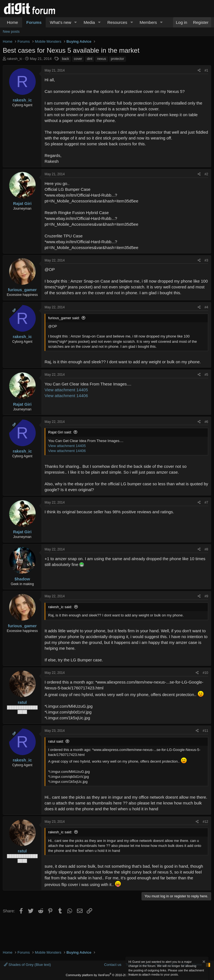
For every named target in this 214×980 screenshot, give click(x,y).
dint (90, 59)
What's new (60, 22)
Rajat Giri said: (60, 432)
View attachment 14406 (66, 396)
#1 (206, 70)
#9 (206, 596)
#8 (206, 549)
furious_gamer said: (64, 318)
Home (12, 22)
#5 (206, 375)
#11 (205, 731)
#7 (206, 502)
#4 (206, 307)
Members (148, 22)
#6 (206, 422)
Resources (117, 22)
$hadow (22, 579)
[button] (76, 22)
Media (89, 22)
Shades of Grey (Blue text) (27, 965)
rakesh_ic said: (60, 607)
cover (78, 59)
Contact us (113, 965)
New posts (11, 31)
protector (118, 59)
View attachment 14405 (66, 390)
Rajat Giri (22, 203)
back (65, 59)
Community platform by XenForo (107, 975)
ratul (22, 702)
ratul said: (56, 741)
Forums (34, 22)
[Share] (199, 71)
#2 (206, 174)
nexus (102, 59)
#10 (205, 673)
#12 (205, 822)
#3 (206, 260)
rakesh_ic (15, 59)
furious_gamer (22, 290)
